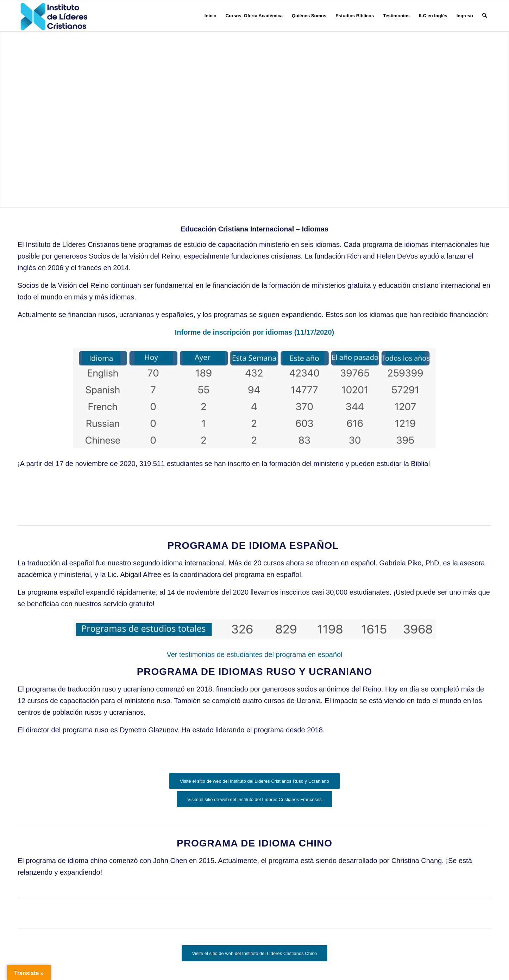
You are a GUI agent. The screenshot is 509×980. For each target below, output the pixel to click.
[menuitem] (210, 16)
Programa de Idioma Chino (255, 843)
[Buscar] (485, 16)
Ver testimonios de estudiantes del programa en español (254, 655)
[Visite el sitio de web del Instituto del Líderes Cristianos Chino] (255, 953)
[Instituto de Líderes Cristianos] (54, 16)
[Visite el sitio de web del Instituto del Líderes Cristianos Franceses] (254, 799)
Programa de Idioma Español (254, 545)
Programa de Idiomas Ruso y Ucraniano (255, 672)
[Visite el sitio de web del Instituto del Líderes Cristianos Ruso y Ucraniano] (255, 781)
